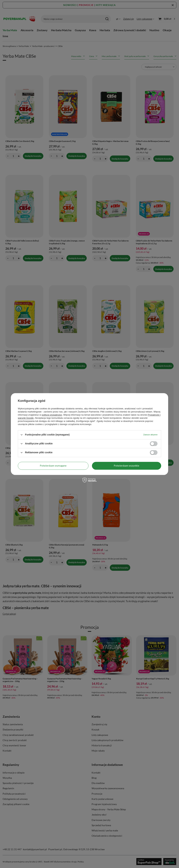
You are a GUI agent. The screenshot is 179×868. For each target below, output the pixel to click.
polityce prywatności (52, 415)
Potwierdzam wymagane (53, 466)
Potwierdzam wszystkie (126, 466)
